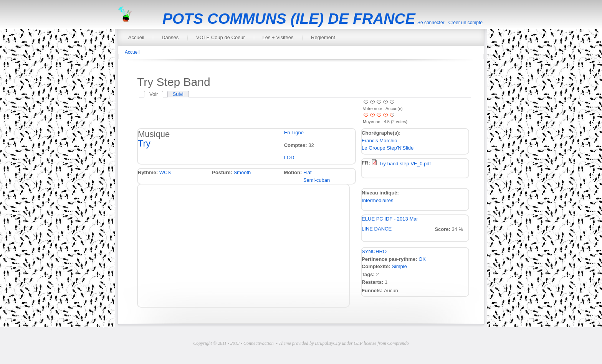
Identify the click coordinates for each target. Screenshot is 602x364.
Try (144, 143)
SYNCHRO (374, 251)
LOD (289, 157)
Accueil (136, 37)
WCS (165, 172)
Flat (308, 172)
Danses (170, 37)
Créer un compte (466, 23)
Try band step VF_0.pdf (405, 164)
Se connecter (431, 23)
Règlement (323, 37)
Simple (399, 266)
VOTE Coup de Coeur (221, 37)
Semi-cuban (317, 180)
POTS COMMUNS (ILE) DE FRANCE (289, 19)
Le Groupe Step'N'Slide (388, 148)
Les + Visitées (278, 37)
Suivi (178, 94)
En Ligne (294, 133)
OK (422, 259)
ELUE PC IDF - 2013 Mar (390, 219)
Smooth (242, 172)
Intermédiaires (377, 200)
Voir (156, 94)
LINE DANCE (377, 229)
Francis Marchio (379, 141)
